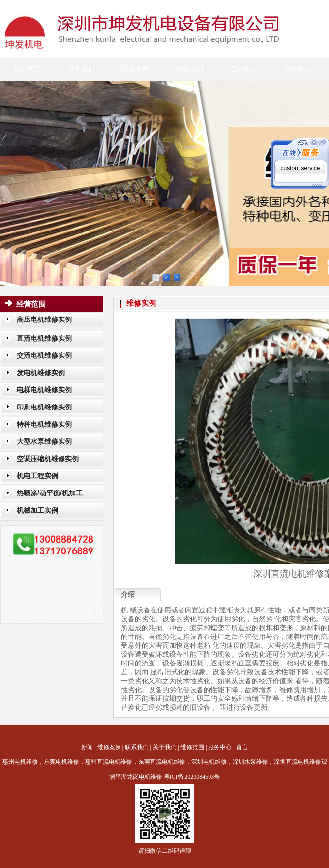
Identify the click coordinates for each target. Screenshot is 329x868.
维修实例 (189, 70)
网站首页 (27, 70)
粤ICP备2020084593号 (192, 777)
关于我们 (81, 70)
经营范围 (135, 70)
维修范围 (192, 747)
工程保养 (243, 70)
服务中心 (220, 747)
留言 (242, 747)
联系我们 (137, 747)
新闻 (87, 747)
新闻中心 (298, 70)
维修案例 (109, 747)
